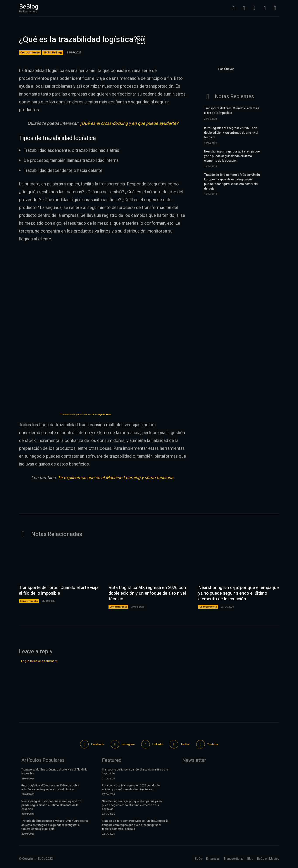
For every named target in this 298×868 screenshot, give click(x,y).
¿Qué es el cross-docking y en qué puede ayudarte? (128, 123)
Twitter (185, 744)
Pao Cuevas (226, 69)
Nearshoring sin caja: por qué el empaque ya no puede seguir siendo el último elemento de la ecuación (232, 156)
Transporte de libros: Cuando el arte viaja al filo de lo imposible (232, 111)
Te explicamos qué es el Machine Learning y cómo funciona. (116, 478)
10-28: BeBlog (53, 53)
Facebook (98, 744)
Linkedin (158, 744)
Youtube (213, 744)
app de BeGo (104, 415)
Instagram (128, 744)
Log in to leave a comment (39, 661)
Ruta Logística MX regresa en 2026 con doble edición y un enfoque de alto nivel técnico (231, 133)
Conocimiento (30, 53)
